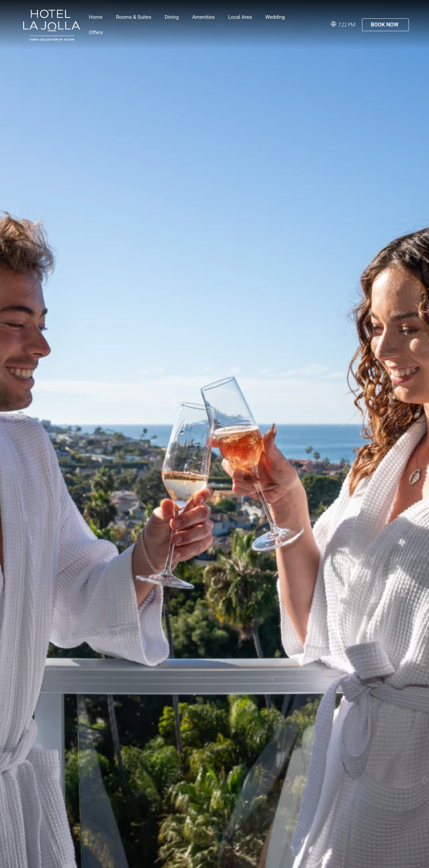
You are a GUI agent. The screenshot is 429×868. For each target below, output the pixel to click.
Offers (96, 32)
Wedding (275, 17)
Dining (172, 17)
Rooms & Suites (134, 17)
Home (96, 17)
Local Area (240, 17)
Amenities (204, 17)
